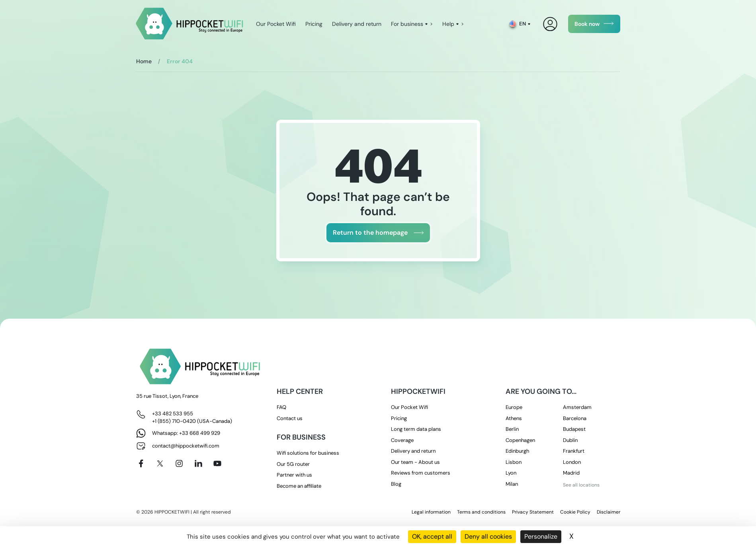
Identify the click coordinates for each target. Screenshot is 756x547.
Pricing (314, 24)
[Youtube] (217, 463)
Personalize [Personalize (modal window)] (541, 536)
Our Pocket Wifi (276, 24)
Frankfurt (574, 451)
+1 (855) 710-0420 (174, 421)
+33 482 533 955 (173, 414)
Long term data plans (416, 429)
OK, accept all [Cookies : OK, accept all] (432, 536)
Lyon (511, 473)
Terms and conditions (481, 512)
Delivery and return (357, 24)
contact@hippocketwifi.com (186, 446)
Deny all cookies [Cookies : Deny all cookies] (488, 536)
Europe (514, 407)
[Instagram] (179, 463)
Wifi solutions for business (308, 453)
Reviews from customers (421, 473)
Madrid (571, 473)
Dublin (570, 440)
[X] (160, 463)
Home (144, 61)
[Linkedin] (198, 463)
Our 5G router (293, 464)
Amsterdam (577, 407)
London (572, 462)
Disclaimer (609, 512)
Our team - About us (415, 462)
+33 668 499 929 (200, 433)
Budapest (574, 429)
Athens (514, 418)
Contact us (290, 418)
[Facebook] (141, 463)
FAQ (281, 407)
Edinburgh (517, 451)
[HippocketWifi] (190, 24)
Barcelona (575, 418)
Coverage (402, 440)
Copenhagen (520, 440)
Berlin (512, 429)
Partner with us (294, 475)
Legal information (431, 512)
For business (407, 24)
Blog (396, 484)
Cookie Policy (575, 512)
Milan (512, 484)
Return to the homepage (370, 233)
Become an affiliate (299, 486)
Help (448, 24)
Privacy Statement (533, 512)
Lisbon (514, 462)
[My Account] (550, 24)
